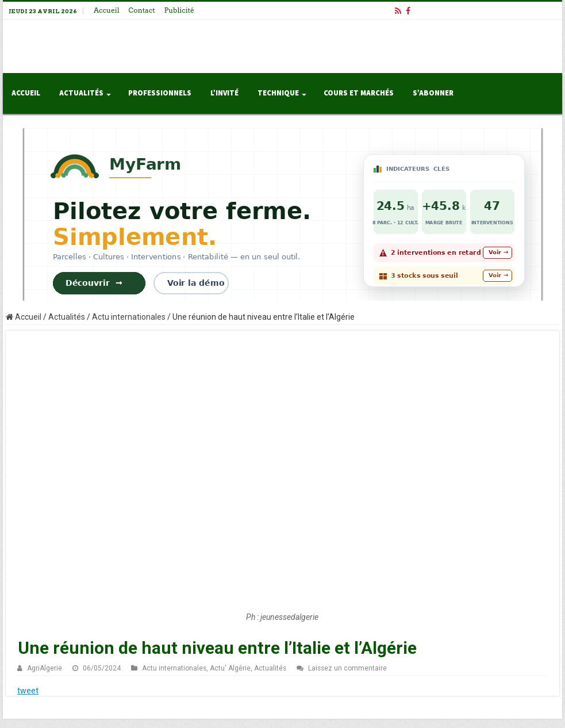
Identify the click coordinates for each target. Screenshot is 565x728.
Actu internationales (129, 317)
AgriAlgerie (45, 668)
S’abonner (433, 93)
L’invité (224, 93)
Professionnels (160, 93)
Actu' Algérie (230, 668)
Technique (278, 93)
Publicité (179, 10)
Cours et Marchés (359, 93)
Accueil (107, 10)
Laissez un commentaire (347, 668)
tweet (28, 691)
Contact (142, 10)
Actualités (81, 93)
